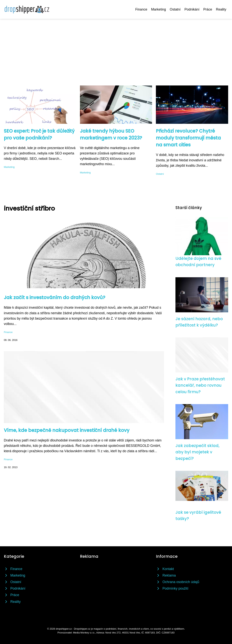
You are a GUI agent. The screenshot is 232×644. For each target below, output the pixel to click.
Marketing (158, 9)
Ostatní (175, 9)
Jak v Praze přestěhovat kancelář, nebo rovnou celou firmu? (200, 385)
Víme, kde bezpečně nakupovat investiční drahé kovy (67, 430)
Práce (208, 9)
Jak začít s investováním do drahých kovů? (55, 297)
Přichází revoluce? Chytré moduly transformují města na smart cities (188, 138)
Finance (141, 9)
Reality (221, 9)
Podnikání (192, 9)
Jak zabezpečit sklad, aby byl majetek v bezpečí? (197, 452)
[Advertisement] (116, 48)
